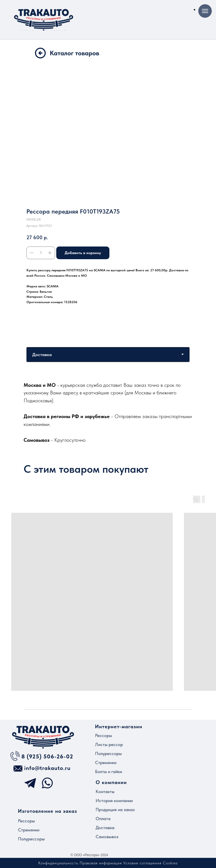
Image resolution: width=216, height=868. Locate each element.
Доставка (105, 828)
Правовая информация (101, 863)
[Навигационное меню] (205, 11)
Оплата (103, 819)
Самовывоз (107, 837)
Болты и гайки (109, 772)
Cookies (170, 863)
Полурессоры (108, 753)
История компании (114, 801)
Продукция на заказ (115, 810)
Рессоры (103, 735)
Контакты (105, 792)
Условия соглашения (142, 863)
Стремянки (106, 762)
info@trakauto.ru (47, 768)
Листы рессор (109, 744)
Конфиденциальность (58, 863)
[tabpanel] (108, 412)
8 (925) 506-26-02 (47, 756)
